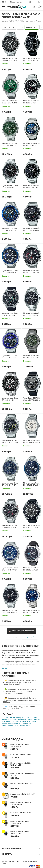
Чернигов (22, 719)
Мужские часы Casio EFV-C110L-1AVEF (10, 314)
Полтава (37, 719)
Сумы (33, 721)
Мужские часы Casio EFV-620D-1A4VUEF (31, 272)
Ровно (4, 723)
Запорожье (27, 718)
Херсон (30, 719)
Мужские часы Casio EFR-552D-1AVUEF (10, 59)
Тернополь (27, 723)
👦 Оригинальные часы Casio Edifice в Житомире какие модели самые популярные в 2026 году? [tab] (21, 700)
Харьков (12, 718)
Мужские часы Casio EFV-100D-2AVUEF (31, 611)
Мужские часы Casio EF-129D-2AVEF (31, 144)
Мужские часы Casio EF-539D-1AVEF (10, 399)
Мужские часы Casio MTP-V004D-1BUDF (21, 822)
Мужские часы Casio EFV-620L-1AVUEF (31, 526)
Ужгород (22, 725)
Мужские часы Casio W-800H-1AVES (22, 774)
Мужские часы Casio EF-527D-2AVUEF (10, 484)
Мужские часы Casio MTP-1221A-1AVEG (21, 745)
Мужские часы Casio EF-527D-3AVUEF (10, 144)
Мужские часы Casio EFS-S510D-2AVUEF (31, 484)
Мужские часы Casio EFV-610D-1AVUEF (10, 611)
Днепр (19, 718)
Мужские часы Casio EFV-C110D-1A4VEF (31, 229)
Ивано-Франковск (15, 723)
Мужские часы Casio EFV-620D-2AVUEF (10, 569)
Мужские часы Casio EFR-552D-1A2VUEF (10, 229)
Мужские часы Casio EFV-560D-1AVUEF (31, 314)
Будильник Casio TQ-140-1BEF (23, 794)
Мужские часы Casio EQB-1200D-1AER (10, 526)
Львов (34, 718)
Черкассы (17, 721)
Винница (14, 719)
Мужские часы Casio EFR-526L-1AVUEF (31, 59)
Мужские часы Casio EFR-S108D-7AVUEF (31, 441)
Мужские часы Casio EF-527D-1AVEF (10, 187)
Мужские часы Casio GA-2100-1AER (23, 785)
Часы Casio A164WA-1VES (21, 813)
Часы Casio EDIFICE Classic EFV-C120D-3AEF (10, 102)
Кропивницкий (7, 725)
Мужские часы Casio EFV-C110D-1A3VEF (10, 441)
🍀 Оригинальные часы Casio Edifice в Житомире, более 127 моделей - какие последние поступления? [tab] (19, 691)
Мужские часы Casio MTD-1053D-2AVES (21, 833)
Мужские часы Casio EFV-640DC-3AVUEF (31, 357)
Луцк (16, 725)
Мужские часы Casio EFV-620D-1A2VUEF (10, 272)
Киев (28, 725)
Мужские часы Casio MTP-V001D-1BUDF (21, 803)
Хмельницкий (7, 721)
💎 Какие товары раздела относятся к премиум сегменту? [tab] (19, 708)
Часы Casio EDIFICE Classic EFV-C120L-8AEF (31, 399)
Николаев (6, 719)
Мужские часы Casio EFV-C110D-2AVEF (10, 357)
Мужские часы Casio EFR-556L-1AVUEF (31, 569)
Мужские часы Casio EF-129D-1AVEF (31, 102)
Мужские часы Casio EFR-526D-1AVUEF (31, 187)
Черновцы (26, 721)
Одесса (5, 718)
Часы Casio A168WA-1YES (21, 755)
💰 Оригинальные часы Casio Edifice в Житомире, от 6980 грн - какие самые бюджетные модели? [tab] (19, 682)
